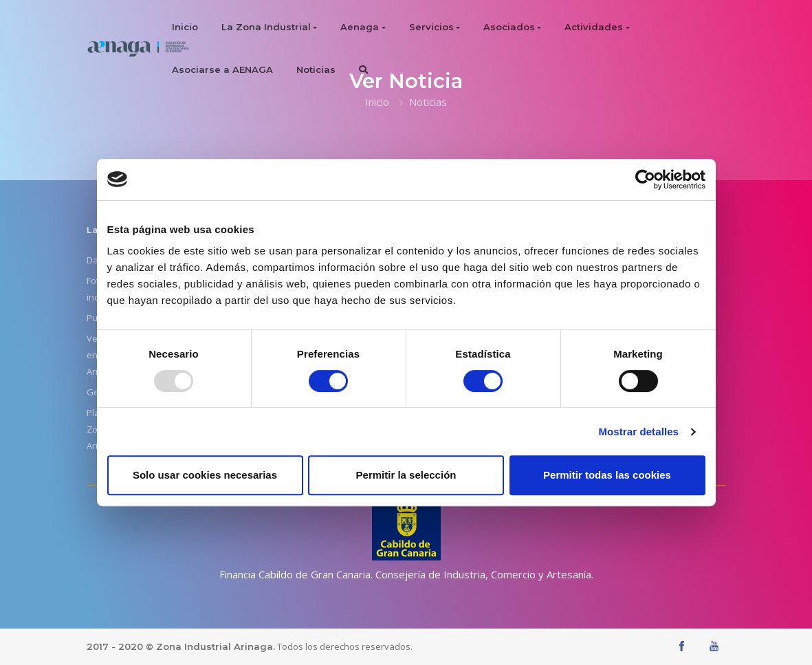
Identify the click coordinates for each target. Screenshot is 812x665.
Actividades (594, 27)
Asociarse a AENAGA (222, 69)
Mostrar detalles (638, 432)
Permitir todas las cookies (607, 475)
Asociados (509, 27)
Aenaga (360, 27)
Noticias (316, 69)
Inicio (185, 27)
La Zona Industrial (266, 27)
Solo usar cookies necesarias (205, 475)
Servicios (431, 27)
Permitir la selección (406, 475)
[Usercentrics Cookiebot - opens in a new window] (645, 179)
